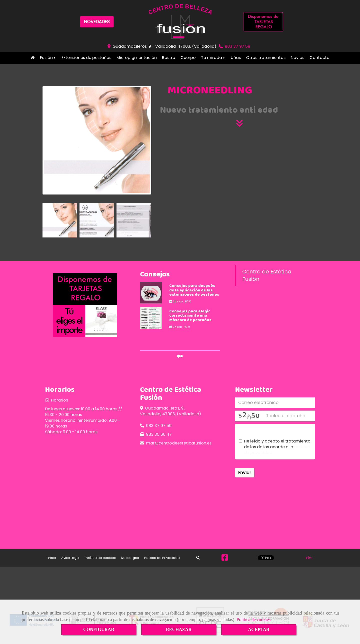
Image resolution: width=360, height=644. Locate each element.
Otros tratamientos (266, 58)
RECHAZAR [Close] (179, 630)
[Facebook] (225, 559)
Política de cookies (253, 620)
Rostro (169, 58)
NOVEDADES (97, 22)
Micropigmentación (137, 58)
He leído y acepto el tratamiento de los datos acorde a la (275, 447)
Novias (297, 58)
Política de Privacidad (162, 558)
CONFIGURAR (99, 630)
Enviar (245, 473)
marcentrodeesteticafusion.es (179, 443)
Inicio (33, 58)
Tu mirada (213, 58)
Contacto (319, 58)
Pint (309, 558)
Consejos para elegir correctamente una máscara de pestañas (190, 316)
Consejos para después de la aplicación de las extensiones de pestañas (194, 290)
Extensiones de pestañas (86, 58)
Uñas (236, 58)
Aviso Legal (70, 558)
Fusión (48, 58)
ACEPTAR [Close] (259, 630)
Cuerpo (188, 58)
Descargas (130, 558)
